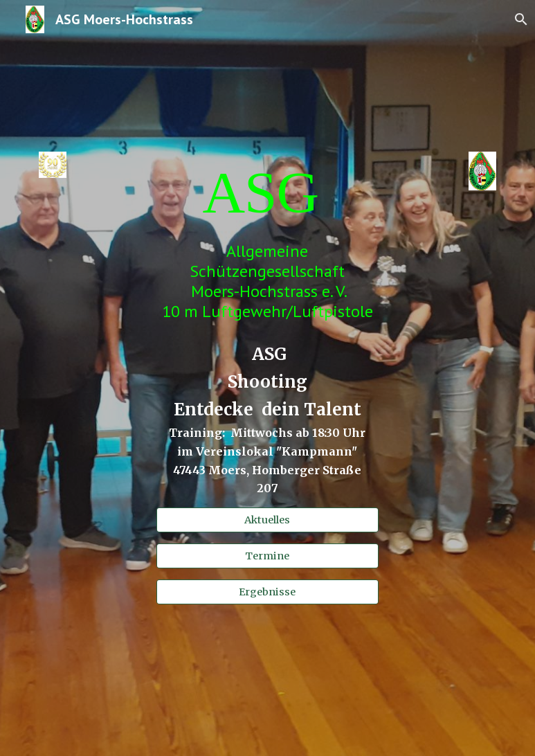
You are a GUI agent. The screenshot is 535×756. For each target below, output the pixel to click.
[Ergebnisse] (268, 592)
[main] (268, 192)
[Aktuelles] (268, 520)
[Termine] (268, 556)
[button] (518, 19)
